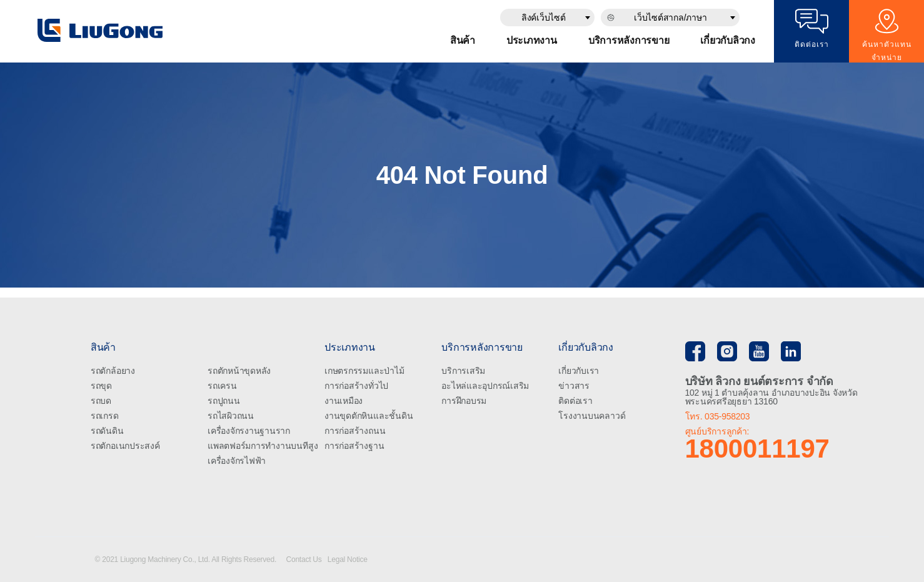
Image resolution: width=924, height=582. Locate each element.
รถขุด (101, 386)
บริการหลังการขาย (629, 40)
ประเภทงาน (532, 40)
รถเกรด (105, 416)
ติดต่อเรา (575, 401)
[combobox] (547, 18)
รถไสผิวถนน (231, 416)
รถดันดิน (107, 431)
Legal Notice (348, 559)
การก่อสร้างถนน (355, 431)
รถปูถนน (224, 401)
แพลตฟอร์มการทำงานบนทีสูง (263, 446)
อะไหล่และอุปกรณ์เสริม (485, 386)
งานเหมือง (344, 401)
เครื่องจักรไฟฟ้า (237, 461)
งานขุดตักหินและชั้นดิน (369, 416)
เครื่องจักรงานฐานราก (249, 431)
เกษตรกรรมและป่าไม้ (364, 371)
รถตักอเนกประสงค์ (125, 446)
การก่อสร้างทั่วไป (356, 386)
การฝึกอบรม (464, 401)
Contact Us (305, 559)
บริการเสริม (463, 371)
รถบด (101, 401)
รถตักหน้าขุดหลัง (239, 371)
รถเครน (222, 386)
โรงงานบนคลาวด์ (592, 416)
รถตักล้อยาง (113, 371)
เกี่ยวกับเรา (579, 371)
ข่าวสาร (574, 386)
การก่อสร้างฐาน (354, 446)
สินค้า (463, 40)
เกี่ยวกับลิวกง (728, 40)
